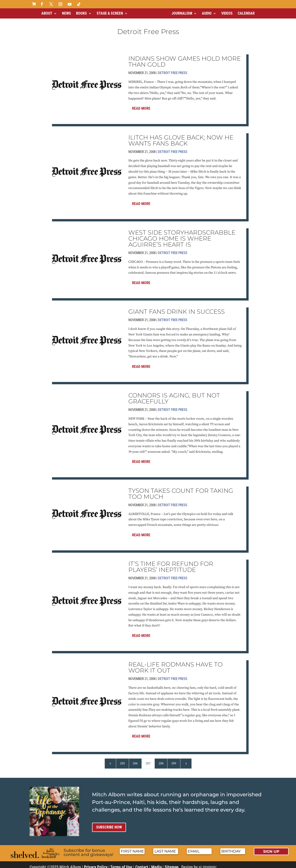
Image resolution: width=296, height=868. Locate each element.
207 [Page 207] (148, 759)
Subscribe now (109, 823)
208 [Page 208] (161, 759)
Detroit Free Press (173, 69)
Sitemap (172, 863)
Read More (141, 104)
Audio (207, 13)
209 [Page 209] (174, 759)
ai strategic (208, 863)
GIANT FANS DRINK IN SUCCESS (177, 308)
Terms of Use (121, 863)
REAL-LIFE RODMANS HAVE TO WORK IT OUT (176, 663)
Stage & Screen (110, 13)
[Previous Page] (110, 760)
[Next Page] (186, 760)
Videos (227, 13)
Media (156, 863)
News (66, 13)
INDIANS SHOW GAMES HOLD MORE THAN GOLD (185, 58)
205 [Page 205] (122, 759)
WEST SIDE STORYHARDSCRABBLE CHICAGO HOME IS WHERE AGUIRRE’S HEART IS (182, 235)
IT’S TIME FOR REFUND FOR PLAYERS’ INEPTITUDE (171, 563)
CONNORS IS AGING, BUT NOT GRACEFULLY (174, 394)
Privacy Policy (96, 863)
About (47, 13)
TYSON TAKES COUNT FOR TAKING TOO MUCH (181, 490)
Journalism (182, 13)
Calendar (246, 13)
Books (82, 13)
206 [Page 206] (135, 759)
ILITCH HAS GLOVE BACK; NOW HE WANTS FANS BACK (181, 136)
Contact (142, 863)
